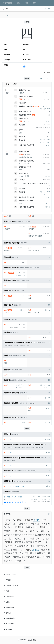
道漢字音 (22, 140)
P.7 (49, 486)
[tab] (8, 15)
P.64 (48, 439)
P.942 (48, 452)
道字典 (21, 130)
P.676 (48, 465)
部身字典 (22, 180)
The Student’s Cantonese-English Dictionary (34, 183)
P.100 (48, 197)
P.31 (49, 145)
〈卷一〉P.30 (46, 140)
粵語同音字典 (23, 119)
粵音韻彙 (22, 136)
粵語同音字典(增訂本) (26, 97)
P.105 (48, 121)
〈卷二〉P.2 (46, 195)
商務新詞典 (23, 103)
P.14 (49, 203)
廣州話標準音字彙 (25, 112)
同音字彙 (22, 125)
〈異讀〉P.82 (46, 109)
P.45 (48, 207)
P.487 (48, 476)
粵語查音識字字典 (25, 115)
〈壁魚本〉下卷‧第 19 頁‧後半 (41, 497)
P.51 (47, 106)
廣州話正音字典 (24, 90)
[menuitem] (27, 575)
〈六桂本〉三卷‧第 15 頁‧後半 (41, 499)
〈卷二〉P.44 (46, 143)
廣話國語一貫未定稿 (26, 201)
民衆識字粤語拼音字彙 (26, 197)
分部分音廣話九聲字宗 (26, 145)
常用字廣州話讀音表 (26, 106)
